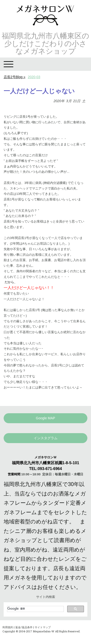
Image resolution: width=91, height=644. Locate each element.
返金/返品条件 (24, 627)
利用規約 (8, 627)
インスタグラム (46, 438)
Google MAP (45, 418)
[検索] (35, 609)
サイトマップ (43, 627)
